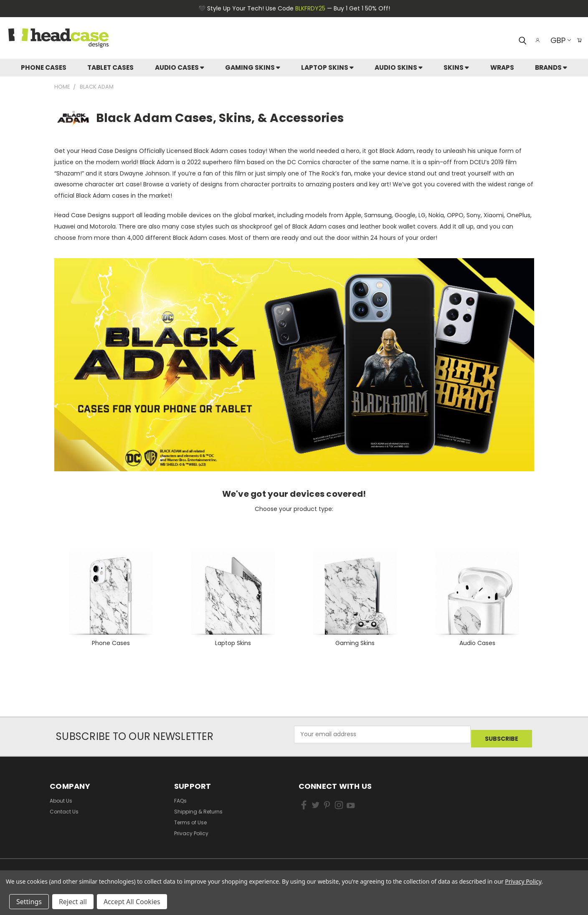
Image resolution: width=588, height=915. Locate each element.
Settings (29, 902)
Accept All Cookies (132, 902)
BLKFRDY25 (310, 8)
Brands (551, 67)
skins (456, 67)
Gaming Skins (253, 67)
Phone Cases (44, 67)
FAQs (180, 796)
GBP (556, 40)
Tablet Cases (110, 67)
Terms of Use (190, 818)
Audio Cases (180, 67)
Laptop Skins (327, 67)
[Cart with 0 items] (578, 40)
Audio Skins (399, 67)
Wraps (502, 67)
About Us (61, 796)
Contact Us (64, 807)
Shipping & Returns (198, 807)
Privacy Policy (191, 829)
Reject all (73, 902)
